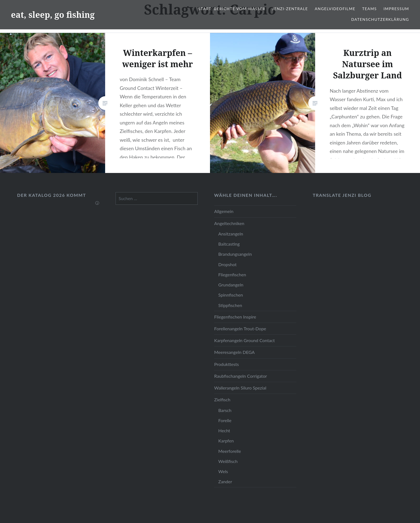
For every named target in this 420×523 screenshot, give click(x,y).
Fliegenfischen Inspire (235, 317)
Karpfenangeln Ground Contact (244, 340)
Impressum (396, 9)
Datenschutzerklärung (380, 19)
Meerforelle (230, 451)
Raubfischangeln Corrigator (241, 376)
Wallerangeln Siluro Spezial (240, 388)
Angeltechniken (229, 223)
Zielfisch (222, 400)
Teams (369, 9)
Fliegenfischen (232, 275)
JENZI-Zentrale (290, 9)
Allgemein (224, 211)
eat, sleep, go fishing (53, 15)
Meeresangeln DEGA (234, 352)
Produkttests (226, 364)
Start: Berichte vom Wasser (232, 9)
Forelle (225, 420)
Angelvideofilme (335, 9)
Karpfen (226, 441)
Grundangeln (231, 285)
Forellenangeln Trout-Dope (240, 329)
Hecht (224, 430)
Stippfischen (230, 305)
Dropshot (227, 264)
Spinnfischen (231, 295)
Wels (223, 471)
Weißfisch (228, 461)
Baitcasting (229, 244)
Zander (225, 481)
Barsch (225, 410)
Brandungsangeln (235, 254)
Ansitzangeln (231, 234)
